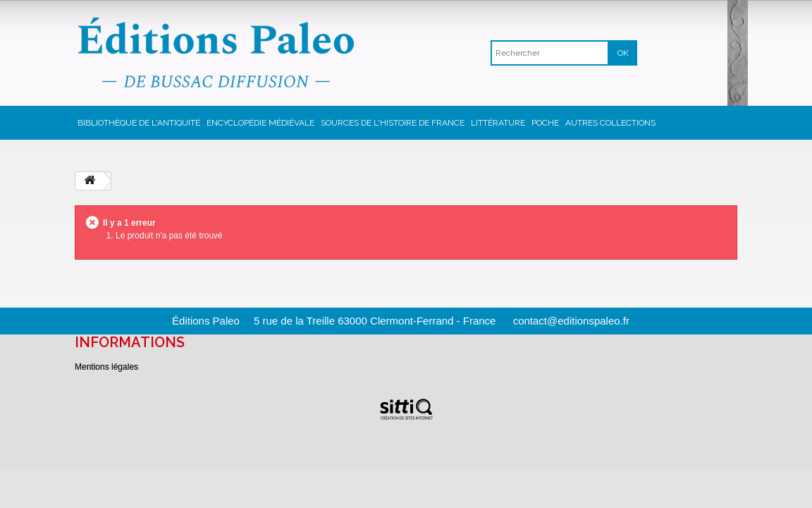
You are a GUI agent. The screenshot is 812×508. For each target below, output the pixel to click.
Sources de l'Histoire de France (393, 123)
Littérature (498, 123)
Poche (545, 123)
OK (623, 53)
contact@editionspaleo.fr (571, 321)
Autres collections (610, 123)
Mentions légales (106, 367)
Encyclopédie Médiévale (260, 123)
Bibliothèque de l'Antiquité (139, 123)
